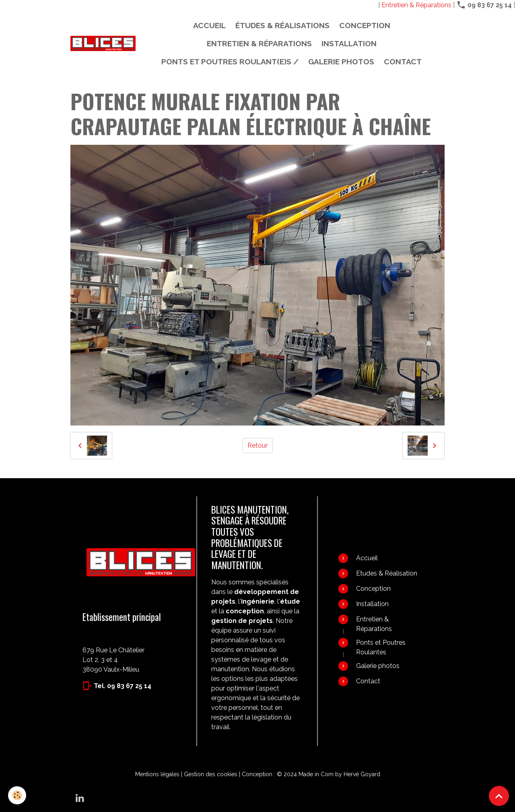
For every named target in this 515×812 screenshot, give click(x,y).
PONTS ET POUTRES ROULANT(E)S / (230, 62)
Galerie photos (341, 62)
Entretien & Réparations (416, 5)
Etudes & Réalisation (387, 573)
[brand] (103, 43)
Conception (365, 25)
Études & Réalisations (282, 25)
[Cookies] (17, 795)
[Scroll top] (499, 796)
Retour (257, 445)
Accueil (209, 25)
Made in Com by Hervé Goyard (339, 774)
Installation (349, 43)
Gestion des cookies (211, 774)
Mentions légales (157, 774)
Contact (403, 62)
